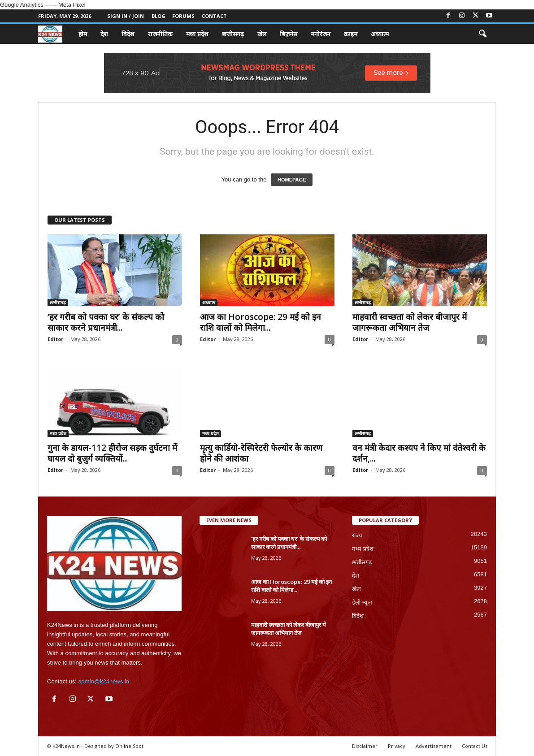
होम (83, 34)
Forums (183, 16)
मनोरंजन (321, 34)
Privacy (397, 746)
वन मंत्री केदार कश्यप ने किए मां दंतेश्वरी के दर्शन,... (419, 453)
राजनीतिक (160, 34)
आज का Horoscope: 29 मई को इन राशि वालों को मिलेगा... (260, 322)
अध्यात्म (380, 34)
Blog (158, 16)
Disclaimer (365, 746)
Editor (55, 339)
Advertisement (434, 746)
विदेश (128, 34)
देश (104, 34)
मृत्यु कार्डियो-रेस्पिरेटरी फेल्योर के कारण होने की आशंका (261, 453)
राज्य (357, 535)
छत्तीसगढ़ (233, 34)
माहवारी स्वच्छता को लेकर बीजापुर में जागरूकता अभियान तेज (410, 322)
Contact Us (475, 746)
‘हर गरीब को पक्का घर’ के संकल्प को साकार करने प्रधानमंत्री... (106, 322)
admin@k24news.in (104, 681)
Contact (214, 16)
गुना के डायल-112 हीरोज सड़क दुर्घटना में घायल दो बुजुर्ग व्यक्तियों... (112, 453)
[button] (482, 34)
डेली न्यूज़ (362, 603)
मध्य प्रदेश (197, 34)
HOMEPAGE (292, 180)
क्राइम (351, 34)
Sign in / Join (126, 16)
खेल (262, 34)
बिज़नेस (289, 34)
